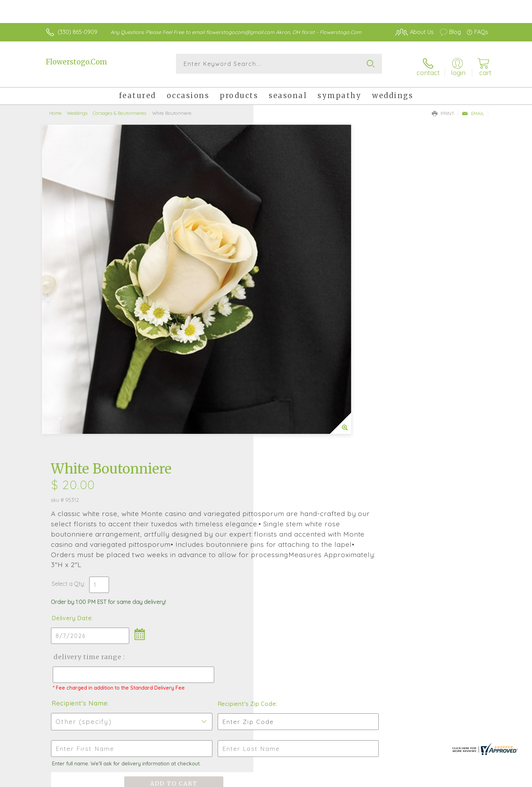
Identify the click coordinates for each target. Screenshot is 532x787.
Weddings (77, 108)
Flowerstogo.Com (76, 62)
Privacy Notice (433, 780)
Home (55, 108)
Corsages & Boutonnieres (119, 108)
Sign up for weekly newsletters (354, 560)
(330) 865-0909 (78, 32)
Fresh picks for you (204, 564)
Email (473, 108)
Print (443, 108)
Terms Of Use (391, 780)
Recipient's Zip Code (406, 388)
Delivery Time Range (302, 335)
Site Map (469, 780)
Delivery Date (287, 296)
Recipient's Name (295, 388)
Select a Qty (283, 262)
